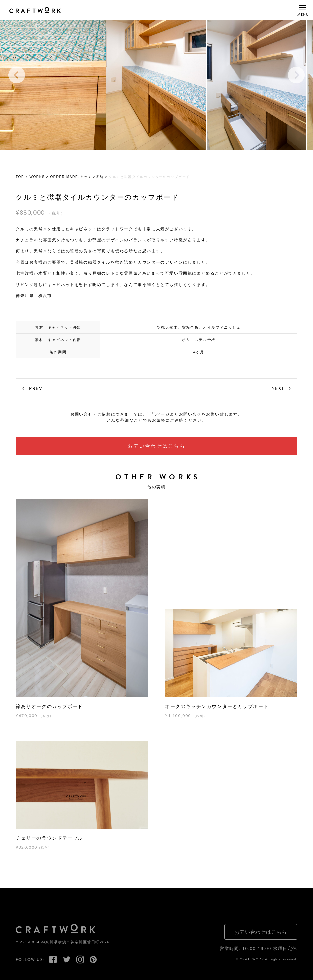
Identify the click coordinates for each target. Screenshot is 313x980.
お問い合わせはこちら (156, 449)
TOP (20, 180)
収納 (100, 180)
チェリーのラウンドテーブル (49, 841)
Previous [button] (17, 78)
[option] (156, 78)
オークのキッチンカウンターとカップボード (217, 710)
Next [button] (296, 78)
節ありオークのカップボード (49, 710)
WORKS (37, 180)
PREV (36, 392)
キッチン (88, 180)
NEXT (278, 392)
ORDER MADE (64, 180)
